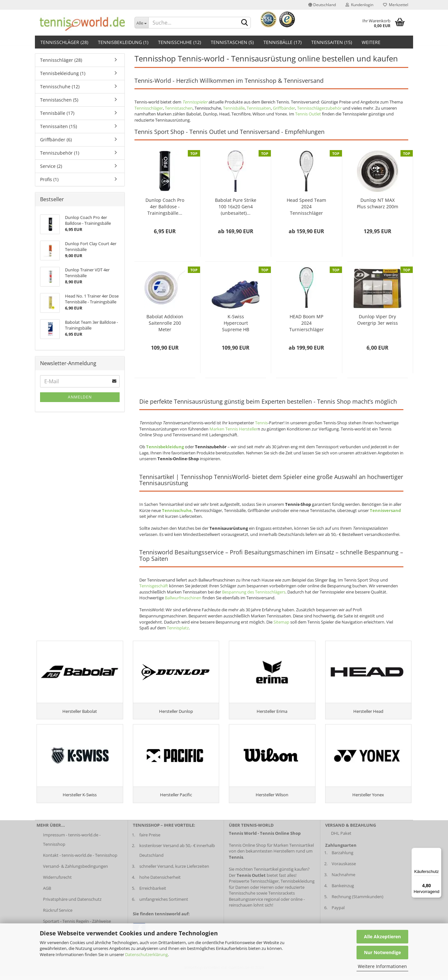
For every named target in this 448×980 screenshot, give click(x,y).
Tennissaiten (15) (332, 42)
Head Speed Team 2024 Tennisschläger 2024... (306, 207)
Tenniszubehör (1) (60, 153)
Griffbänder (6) (56, 140)
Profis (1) (49, 179)
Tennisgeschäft (154, 586)
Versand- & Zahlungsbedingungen (75, 870)
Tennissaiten (259, 108)
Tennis (261, 423)
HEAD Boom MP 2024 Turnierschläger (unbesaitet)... (307, 323)
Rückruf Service (58, 914)
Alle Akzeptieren (382, 936)
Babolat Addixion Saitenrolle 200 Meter (165, 323)
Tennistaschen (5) (232, 42)
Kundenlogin (359, 5)
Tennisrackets (282, 897)
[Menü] (438, 852)
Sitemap (281, 622)
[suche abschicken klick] (245, 23)
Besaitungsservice (246, 903)
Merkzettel (396, 5)
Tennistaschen (179, 108)
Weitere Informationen (382, 966)
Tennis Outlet (308, 114)
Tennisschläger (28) (64, 42)
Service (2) (51, 166)
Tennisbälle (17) (283, 42)
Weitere (371, 42)
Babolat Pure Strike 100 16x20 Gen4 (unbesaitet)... (236, 207)
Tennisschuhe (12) (180, 42)
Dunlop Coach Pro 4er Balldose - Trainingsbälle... (165, 207)
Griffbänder (284, 108)
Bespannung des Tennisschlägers (254, 592)
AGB (47, 892)
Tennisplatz (178, 628)
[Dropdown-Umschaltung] (142, 23)
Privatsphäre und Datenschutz (72, 903)
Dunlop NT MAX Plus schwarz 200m (378, 203)
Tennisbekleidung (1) (123, 42)
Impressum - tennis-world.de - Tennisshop (72, 844)
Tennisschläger (149, 108)
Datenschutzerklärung (146, 954)
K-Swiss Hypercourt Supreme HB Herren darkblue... (236, 323)
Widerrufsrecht (57, 881)
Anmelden (80, 397)
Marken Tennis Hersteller (234, 429)
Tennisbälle (234, 108)
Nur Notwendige (382, 952)
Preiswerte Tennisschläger (254, 885)
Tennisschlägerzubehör (319, 108)
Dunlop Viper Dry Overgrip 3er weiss (378, 320)
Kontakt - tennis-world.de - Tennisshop (80, 859)
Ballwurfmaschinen (183, 598)
